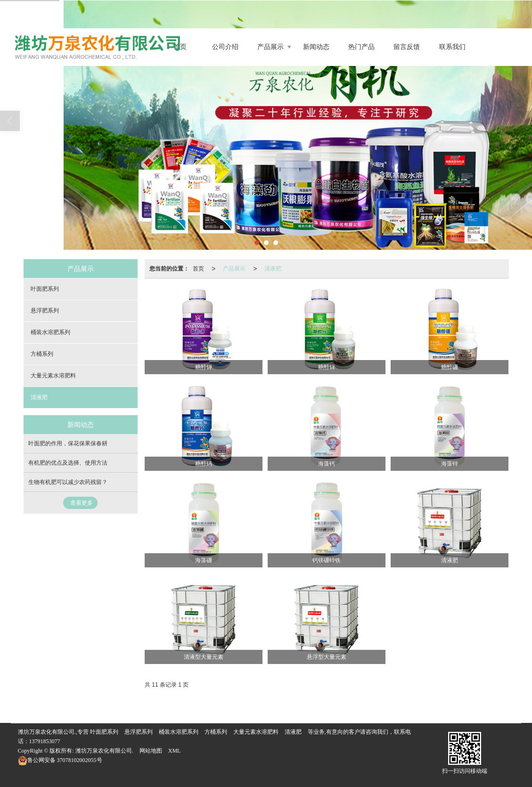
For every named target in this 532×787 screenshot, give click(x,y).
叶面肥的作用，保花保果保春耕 (68, 443)
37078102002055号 (60, 760)
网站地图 (151, 751)
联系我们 (452, 47)
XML (175, 751)
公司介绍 (225, 47)
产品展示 (270, 47)
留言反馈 (407, 47)
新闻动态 (316, 47)
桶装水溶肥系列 (50, 332)
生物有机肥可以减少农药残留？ (68, 482)
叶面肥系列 (45, 289)
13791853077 (45, 741)
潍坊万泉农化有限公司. (104, 751)
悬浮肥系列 (45, 311)
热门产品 (361, 47)
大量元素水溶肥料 (53, 376)
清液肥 (273, 269)
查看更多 (82, 503)
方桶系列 (42, 354)
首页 (198, 269)
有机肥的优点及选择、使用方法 (68, 463)
